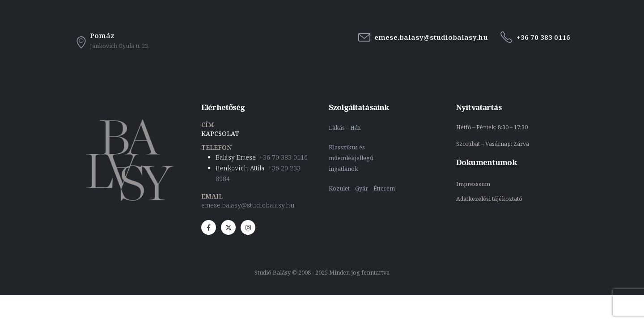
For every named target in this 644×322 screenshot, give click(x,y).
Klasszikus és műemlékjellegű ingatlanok (351, 158)
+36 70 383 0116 (284, 157)
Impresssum (474, 184)
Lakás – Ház (345, 128)
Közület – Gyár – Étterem (362, 189)
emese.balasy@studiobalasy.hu (248, 205)
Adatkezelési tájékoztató (489, 199)
